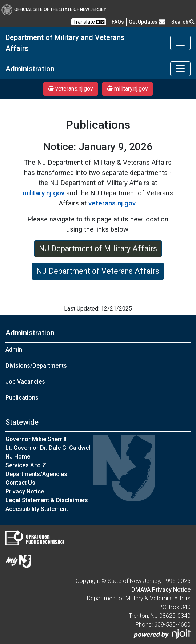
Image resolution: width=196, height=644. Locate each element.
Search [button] (183, 22)
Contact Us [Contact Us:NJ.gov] (20, 483)
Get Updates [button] (147, 22)
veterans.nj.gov (71, 89)
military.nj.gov (127, 89)
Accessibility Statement (37, 509)
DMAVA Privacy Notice (161, 590)
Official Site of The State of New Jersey (54, 9)
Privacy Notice (25, 491)
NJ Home (18, 457)
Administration (30, 69)
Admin (14, 350)
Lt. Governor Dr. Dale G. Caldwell (49, 448)
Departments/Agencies (36, 474)
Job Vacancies (25, 382)
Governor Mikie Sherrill (36, 439)
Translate (89, 22)
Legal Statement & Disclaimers (47, 500)
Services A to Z (26, 465)
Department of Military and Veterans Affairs (65, 43)
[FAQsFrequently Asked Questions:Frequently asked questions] (118, 22)
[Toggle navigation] (180, 43)
